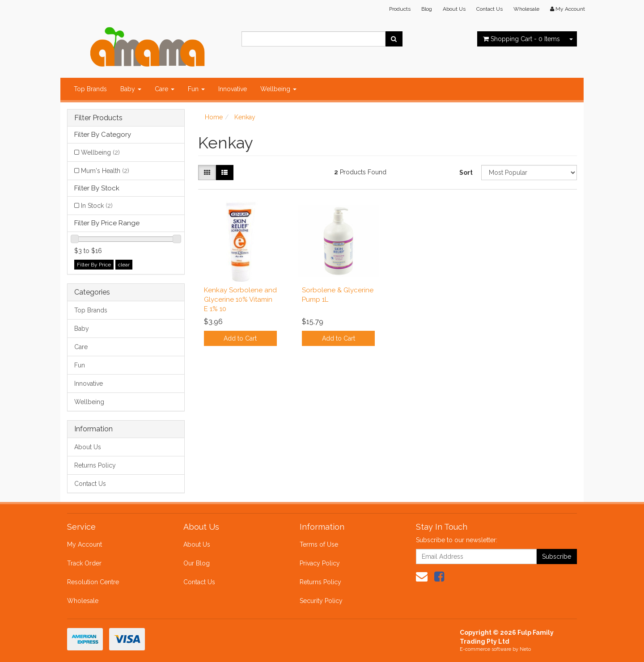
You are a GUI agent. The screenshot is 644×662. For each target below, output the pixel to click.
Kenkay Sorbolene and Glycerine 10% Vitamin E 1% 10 (240, 299)
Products (400, 9)
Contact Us (489, 9)
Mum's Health (105, 171)
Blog (427, 9)
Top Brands (90, 89)
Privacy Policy (320, 563)
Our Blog (197, 563)
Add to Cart (240, 338)
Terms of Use (319, 544)
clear (124, 265)
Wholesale (526, 9)
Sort (466, 173)
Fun (196, 89)
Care (165, 89)
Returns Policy (95, 465)
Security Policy (321, 601)
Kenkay (245, 117)
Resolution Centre (93, 582)
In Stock (97, 206)
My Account (85, 544)
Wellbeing (278, 89)
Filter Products (98, 118)
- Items (521, 39)
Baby (131, 89)
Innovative (233, 89)
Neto (525, 649)
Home (214, 117)
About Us (454, 9)
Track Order (84, 563)
